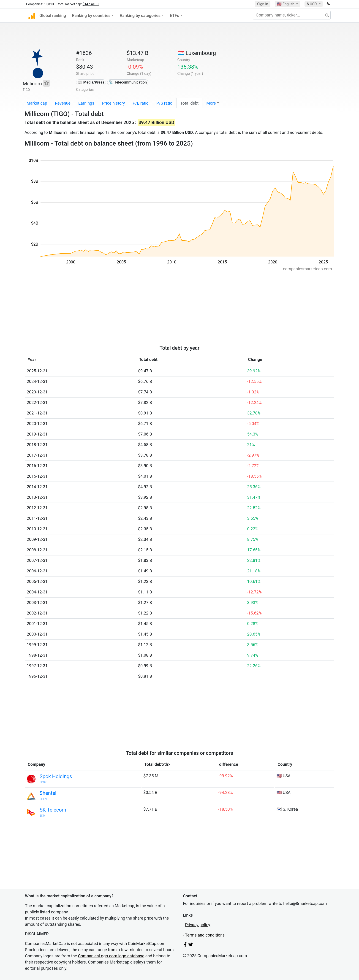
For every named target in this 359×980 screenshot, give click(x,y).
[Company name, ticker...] (292, 15)
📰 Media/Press (91, 82)
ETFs (175, 15)
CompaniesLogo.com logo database (111, 956)
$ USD (312, 4)
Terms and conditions (205, 935)
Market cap (37, 103)
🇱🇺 (197, 53)
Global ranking (53, 15)
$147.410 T (91, 4)
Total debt (189, 103)
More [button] (211, 103)
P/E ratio (141, 103)
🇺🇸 (286, 4)
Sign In (263, 4)
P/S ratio (164, 103)
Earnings (86, 103)
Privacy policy (198, 925)
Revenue (63, 103)
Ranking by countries (91, 15)
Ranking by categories (140, 15)
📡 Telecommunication (128, 82)
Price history (114, 103)
